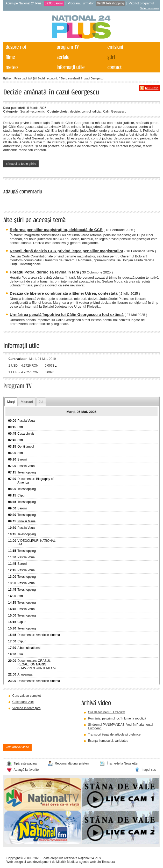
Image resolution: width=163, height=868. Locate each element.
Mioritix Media (66, 862)
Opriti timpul (26, 447)
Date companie (149, 8)
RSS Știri (152, 88)
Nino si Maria (26, 521)
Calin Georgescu (115, 112)
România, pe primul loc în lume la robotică (117, 718)
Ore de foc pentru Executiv (106, 712)
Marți (11, 402)
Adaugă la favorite (26, 770)
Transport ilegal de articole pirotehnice (114, 735)
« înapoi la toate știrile (21, 164)
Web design (15, 862)
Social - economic (33, 112)
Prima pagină (22, 79)
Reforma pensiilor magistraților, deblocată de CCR (56, 230)
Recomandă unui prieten (72, 763)
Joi (41, 402)
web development (39, 862)
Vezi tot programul (141, 3)
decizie (75, 112)
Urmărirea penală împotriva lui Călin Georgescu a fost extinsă (67, 314)
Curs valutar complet (27, 696)
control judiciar (92, 112)
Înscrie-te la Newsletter (123, 763)
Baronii (58, 3)
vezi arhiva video (17, 747)
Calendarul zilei (23, 702)
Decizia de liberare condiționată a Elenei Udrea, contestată (64, 293)
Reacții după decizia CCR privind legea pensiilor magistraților (67, 251)
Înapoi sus (149, 770)
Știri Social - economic (45, 79)
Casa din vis (26, 434)
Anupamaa (25, 674)
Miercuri (27, 402)
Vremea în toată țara (27, 708)
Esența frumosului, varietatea (108, 741)
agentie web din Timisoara (97, 862)
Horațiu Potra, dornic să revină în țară (45, 272)
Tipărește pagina (25, 763)
